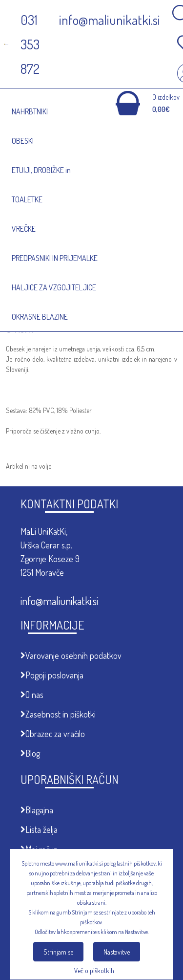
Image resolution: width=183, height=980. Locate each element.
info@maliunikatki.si (59, 601)
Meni (55, 93)
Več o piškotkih (94, 970)
